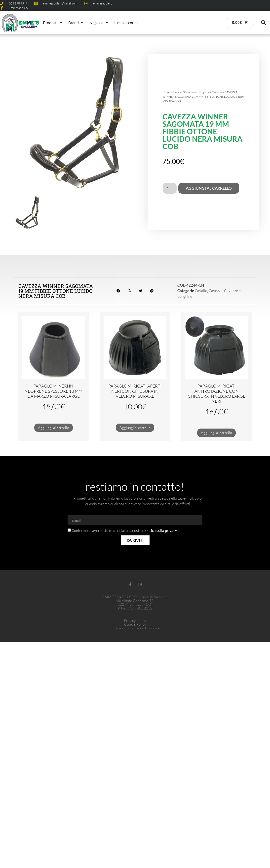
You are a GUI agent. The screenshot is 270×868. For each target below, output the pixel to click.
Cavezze (217, 92)
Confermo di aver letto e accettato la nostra (124, 531)
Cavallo (177, 92)
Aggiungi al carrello (209, 188)
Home (166, 92)
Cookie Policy (135, 624)
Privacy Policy (135, 621)
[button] (53, 23)
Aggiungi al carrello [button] (54, 428)
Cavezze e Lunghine (197, 92)
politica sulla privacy (160, 531)
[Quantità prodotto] (170, 188)
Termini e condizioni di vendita (135, 628)
